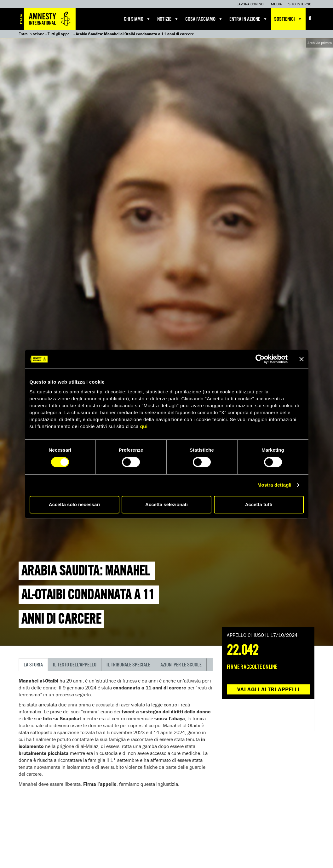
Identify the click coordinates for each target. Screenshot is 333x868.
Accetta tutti (259, 504)
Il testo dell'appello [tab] (75, 665)
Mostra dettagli (274, 485)
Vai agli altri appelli (268, 689)
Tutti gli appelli (60, 34)
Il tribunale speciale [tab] (128, 665)
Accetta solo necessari (75, 504)
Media (276, 4)
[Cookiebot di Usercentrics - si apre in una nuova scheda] (260, 359)
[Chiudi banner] (301, 359)
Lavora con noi (251, 4)
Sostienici (288, 19)
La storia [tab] (33, 665)
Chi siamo (137, 19)
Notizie (168, 19)
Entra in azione (249, 19)
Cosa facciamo (204, 19)
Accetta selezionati (166, 504)
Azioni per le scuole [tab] (181, 665)
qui (144, 426)
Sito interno (300, 4)
